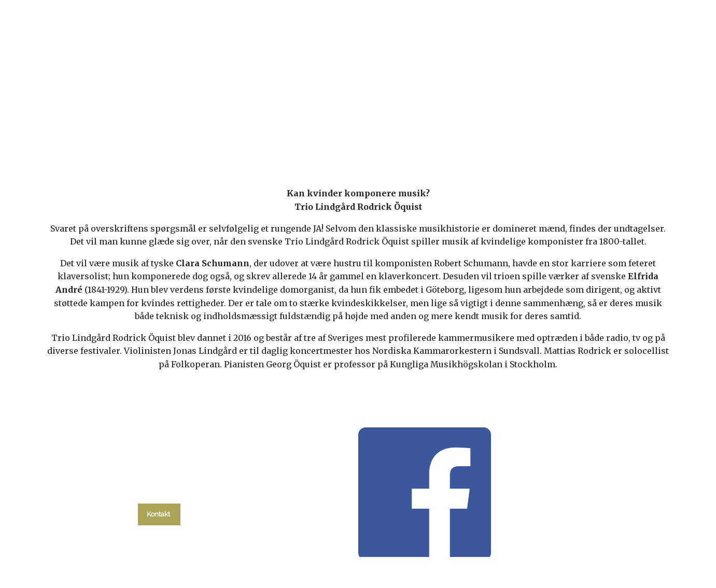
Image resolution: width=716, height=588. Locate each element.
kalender (261, 135)
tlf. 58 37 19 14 (159, 491)
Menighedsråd (413, 135)
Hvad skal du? (185, 135)
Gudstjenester (332, 135)
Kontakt (542, 135)
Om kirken (483, 135)
